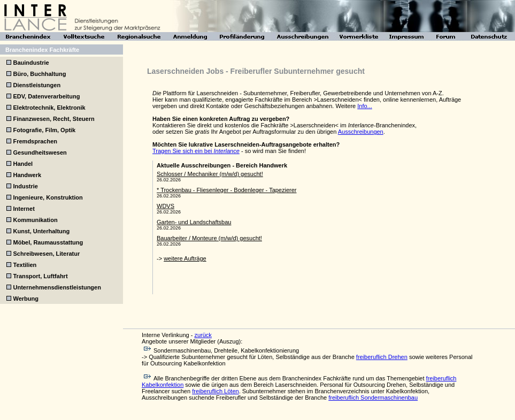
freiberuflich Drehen (382, 357)
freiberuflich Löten (215, 391)
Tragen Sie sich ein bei (196, 151)
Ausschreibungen (361, 132)
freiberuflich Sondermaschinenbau (373, 398)
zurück (203, 335)
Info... (365, 106)
